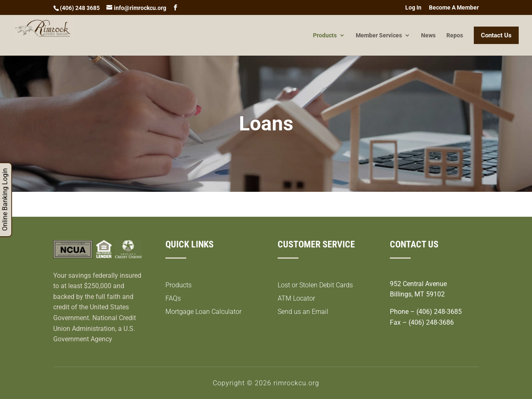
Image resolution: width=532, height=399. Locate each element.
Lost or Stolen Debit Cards (315, 285)
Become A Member (454, 8)
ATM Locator (296, 298)
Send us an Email (303, 312)
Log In (413, 8)
